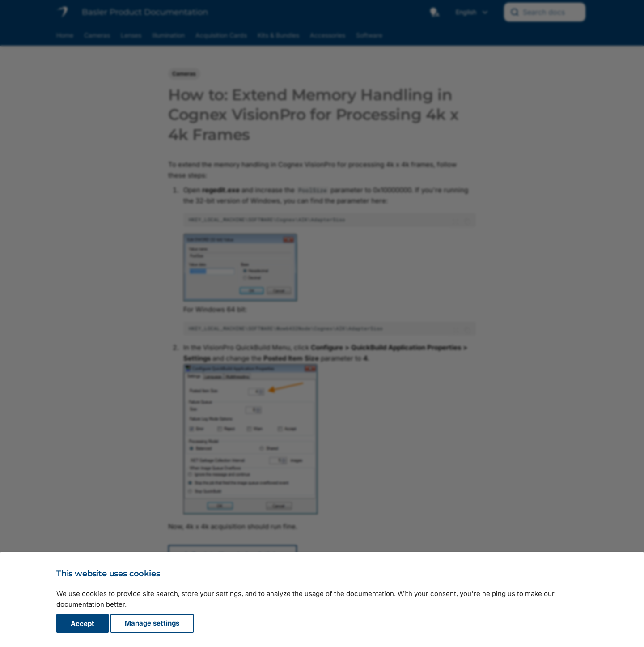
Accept (83, 624)
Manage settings (152, 624)
